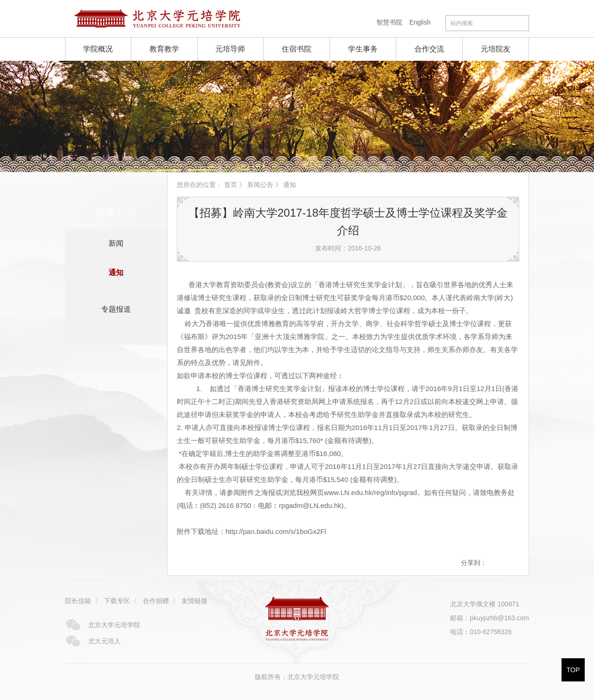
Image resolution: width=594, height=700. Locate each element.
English (420, 22)
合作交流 (429, 49)
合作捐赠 (156, 601)
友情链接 (194, 601)
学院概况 (98, 49)
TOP (573, 670)
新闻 (116, 243)
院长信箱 (78, 601)
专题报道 (116, 309)
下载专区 (117, 601)
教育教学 (164, 49)
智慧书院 (389, 22)
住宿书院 (297, 49)
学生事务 (363, 49)
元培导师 (230, 49)
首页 (231, 185)
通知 (116, 273)
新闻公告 (260, 185)
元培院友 (496, 49)
